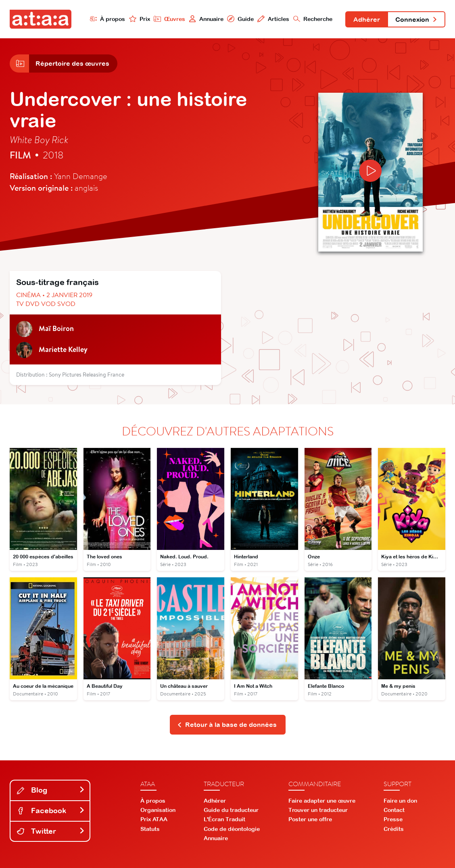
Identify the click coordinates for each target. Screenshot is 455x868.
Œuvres (169, 19)
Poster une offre (310, 819)
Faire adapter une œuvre (322, 801)
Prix (140, 19)
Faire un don (400, 801)
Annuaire (206, 19)
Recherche (313, 19)
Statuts (150, 829)
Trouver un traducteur (318, 810)
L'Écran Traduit (224, 819)
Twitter (51, 831)
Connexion (416, 19)
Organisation (158, 810)
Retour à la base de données (227, 724)
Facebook (51, 811)
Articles (273, 19)
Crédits (394, 829)
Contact (394, 810)
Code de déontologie (232, 829)
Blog (51, 790)
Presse (393, 819)
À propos (108, 19)
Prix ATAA (154, 819)
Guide (240, 19)
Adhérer (367, 19)
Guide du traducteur (231, 810)
